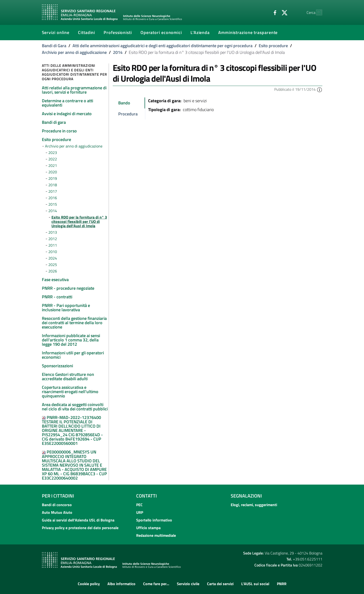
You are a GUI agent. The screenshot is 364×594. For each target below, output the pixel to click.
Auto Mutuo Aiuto (57, 512)
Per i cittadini (58, 496)
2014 (118, 52)
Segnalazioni (246, 496)
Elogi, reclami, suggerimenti (254, 505)
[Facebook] (265, 12)
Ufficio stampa (148, 528)
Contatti (146, 496)
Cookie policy (89, 584)
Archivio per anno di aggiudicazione (74, 52)
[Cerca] (317, 12)
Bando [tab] (124, 103)
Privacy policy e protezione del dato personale (80, 528)
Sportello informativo (154, 520)
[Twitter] (274, 12)
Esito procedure (273, 46)
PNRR (282, 584)
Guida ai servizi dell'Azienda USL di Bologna (78, 520)
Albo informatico (121, 584)
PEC (139, 505)
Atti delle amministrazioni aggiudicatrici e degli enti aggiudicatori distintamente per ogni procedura (162, 46)
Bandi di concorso (57, 505)
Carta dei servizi (220, 584)
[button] (319, 89)
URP (140, 512)
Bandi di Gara (54, 46)
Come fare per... (156, 584)
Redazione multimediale (156, 535)
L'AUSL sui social (255, 584)
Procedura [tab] (128, 114)
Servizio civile (188, 584)
